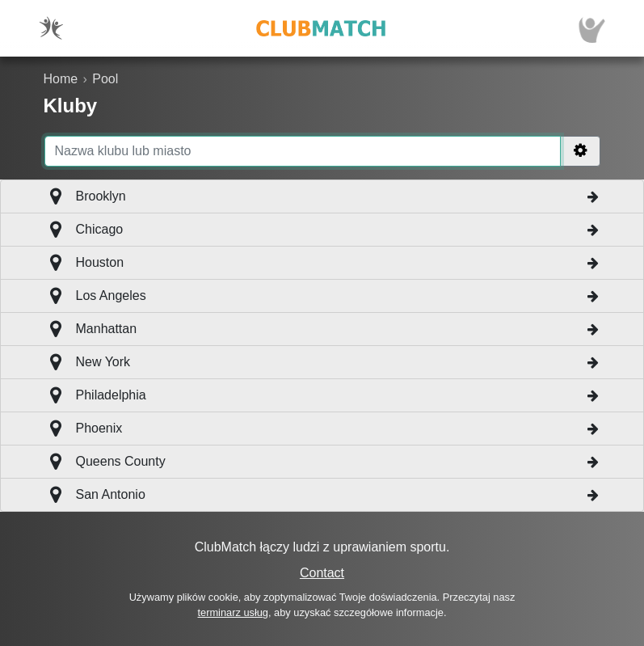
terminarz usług (233, 612)
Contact (322, 573)
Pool (105, 79)
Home (61, 79)
